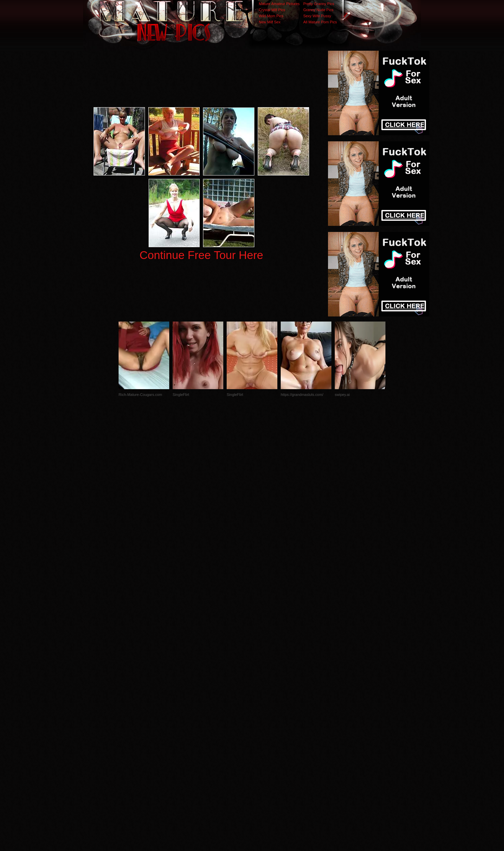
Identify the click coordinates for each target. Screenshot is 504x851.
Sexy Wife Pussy (317, 16)
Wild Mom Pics (271, 16)
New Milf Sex (270, 22)
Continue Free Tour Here (201, 255)
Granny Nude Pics (318, 10)
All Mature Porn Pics (320, 22)
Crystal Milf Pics (272, 10)
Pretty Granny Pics (319, 4)
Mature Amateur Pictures (279, 4)
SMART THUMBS (264, 716)
